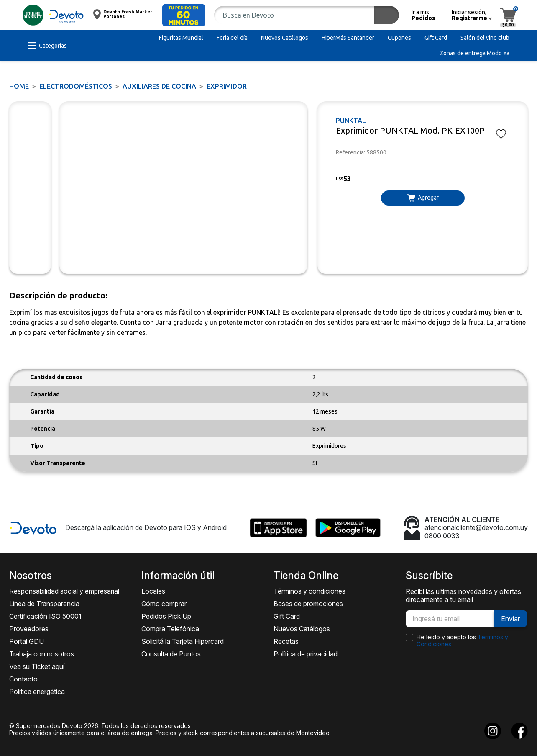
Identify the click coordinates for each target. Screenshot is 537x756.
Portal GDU (27, 641)
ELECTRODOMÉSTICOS (76, 86)
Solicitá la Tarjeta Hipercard (183, 641)
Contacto (23, 679)
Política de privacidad (306, 654)
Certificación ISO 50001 (45, 616)
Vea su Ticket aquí (37, 666)
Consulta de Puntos (171, 654)
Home (19, 86)
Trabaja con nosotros (42, 654)
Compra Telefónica (170, 629)
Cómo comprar (164, 604)
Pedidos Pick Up (166, 616)
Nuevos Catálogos (302, 629)
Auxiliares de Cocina (159, 86)
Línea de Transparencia (44, 604)
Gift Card (287, 616)
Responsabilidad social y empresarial (64, 591)
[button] (184, 15)
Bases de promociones (308, 604)
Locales (153, 591)
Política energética (37, 692)
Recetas (286, 641)
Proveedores (29, 629)
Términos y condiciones (309, 591)
